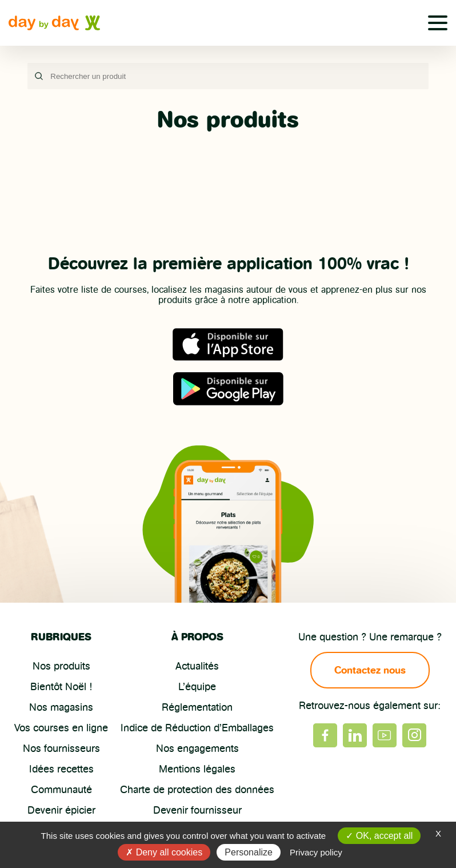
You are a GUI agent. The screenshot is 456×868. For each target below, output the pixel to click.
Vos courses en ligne (61, 728)
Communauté (61, 790)
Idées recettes (61, 769)
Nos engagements (197, 748)
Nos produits (61, 666)
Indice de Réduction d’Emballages (197, 728)
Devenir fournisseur (197, 810)
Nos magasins (61, 707)
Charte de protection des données (197, 790)
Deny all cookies (164, 852)
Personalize (249, 852)
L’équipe (197, 687)
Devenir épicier (61, 810)
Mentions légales (197, 769)
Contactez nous (370, 670)
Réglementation (197, 707)
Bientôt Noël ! (61, 687)
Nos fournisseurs (61, 748)
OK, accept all (379, 836)
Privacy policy (316, 852)
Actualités (197, 666)
